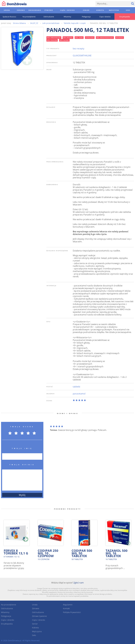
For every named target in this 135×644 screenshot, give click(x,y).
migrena (120, 38)
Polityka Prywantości (72, 612)
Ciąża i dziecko (8, 620)
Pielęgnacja (6, 616)
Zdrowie (36, 608)
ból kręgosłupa (54, 38)
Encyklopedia (7, 624)
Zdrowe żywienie (39, 616)
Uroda (35, 605)
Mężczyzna (37, 631)
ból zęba (79, 38)
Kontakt (66, 608)
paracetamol (79, 394)
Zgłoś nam (79, 583)
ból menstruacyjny (105, 38)
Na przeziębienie (9, 605)
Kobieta (35, 628)
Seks (34, 635)
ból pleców (52, 40)
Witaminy (5, 612)
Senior (35, 624)
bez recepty (79, 49)
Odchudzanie (7, 608)
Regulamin (68, 605)
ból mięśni (68, 38)
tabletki (76, 387)
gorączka (90, 38)
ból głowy (64, 40)
